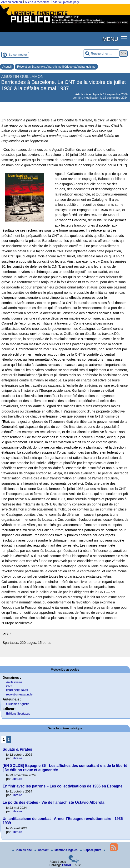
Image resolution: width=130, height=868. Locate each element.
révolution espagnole (19, 694)
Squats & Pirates (17, 749)
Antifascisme (14, 682)
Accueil (7, 67)
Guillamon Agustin (18, 704)
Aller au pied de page (66, 2)
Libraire (17, 758)
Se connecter (18, 55)
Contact (42, 850)
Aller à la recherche (37, 2)
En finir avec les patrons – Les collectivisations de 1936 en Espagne (63, 786)
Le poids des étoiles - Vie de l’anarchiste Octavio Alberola (53, 802)
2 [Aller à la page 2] (9, 739)
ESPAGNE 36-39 (17, 690)
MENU (110, 39)
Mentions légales (65, 850)
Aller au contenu (12, 2)
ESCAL (67, 865)
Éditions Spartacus (18, 714)
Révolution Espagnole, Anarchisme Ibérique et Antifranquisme (56, 67)
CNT (9, 686)
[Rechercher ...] (101, 54)
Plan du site (22, 850)
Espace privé (91, 850)
